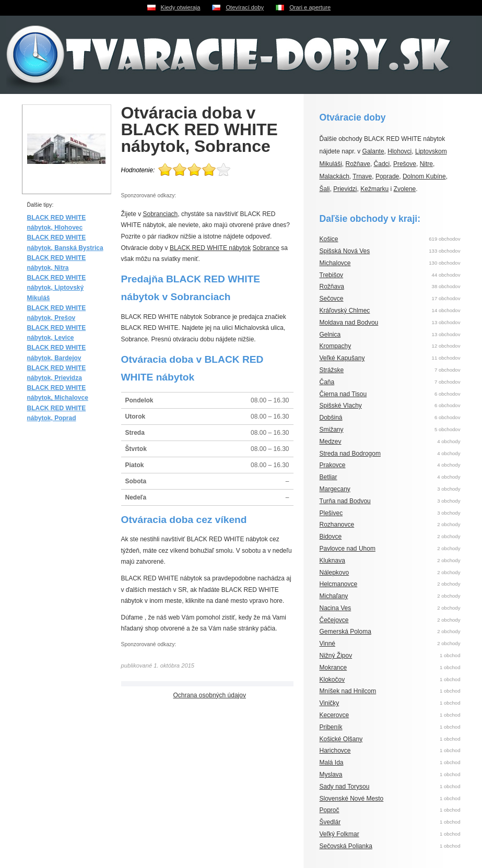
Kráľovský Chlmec (345, 311)
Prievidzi (345, 189)
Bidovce (331, 537)
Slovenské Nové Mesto (352, 799)
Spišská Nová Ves (345, 251)
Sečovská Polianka (346, 846)
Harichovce (335, 751)
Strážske (332, 370)
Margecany (335, 489)
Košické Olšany (341, 739)
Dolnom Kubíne (424, 176)
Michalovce (335, 263)
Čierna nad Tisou (343, 394)
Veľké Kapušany (342, 358)
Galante (373, 151)
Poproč (330, 810)
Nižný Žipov (336, 656)
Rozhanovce (337, 525)
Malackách (334, 176)
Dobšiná (331, 418)
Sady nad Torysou (345, 787)
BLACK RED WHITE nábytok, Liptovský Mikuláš (57, 288)
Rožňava (332, 287)
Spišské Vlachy (341, 406)
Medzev (331, 442)
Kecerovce (334, 715)
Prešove (405, 164)
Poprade (387, 176)
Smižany (332, 430)
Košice (329, 239)
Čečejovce (334, 620)
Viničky (330, 703)
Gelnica (330, 335)
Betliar (328, 477)
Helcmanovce (339, 584)
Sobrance (266, 248)
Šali (325, 189)
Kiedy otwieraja (181, 7)
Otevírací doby (245, 7)
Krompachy (336, 346)
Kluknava (332, 561)
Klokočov (332, 680)
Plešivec (331, 513)
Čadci (382, 164)
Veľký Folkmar (339, 834)
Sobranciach (161, 214)
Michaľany (334, 596)
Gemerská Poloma (345, 632)
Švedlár (330, 822)
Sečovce (332, 299)
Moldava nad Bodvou (349, 323)
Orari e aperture (310, 7)
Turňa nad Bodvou (345, 501)
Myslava (331, 775)
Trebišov (332, 275)
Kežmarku (374, 189)
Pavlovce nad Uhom (348, 549)
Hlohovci (399, 151)
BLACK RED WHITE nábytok (210, 248)
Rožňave (358, 164)
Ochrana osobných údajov (210, 695)
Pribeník (331, 727)
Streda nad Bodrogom (350, 454)
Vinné (327, 644)
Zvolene (405, 189)
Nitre (426, 164)
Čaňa (327, 382)
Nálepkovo (334, 573)
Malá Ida (332, 763)
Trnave (362, 176)
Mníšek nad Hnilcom (348, 691)
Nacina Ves (336, 608)
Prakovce (333, 465)
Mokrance (333, 668)
